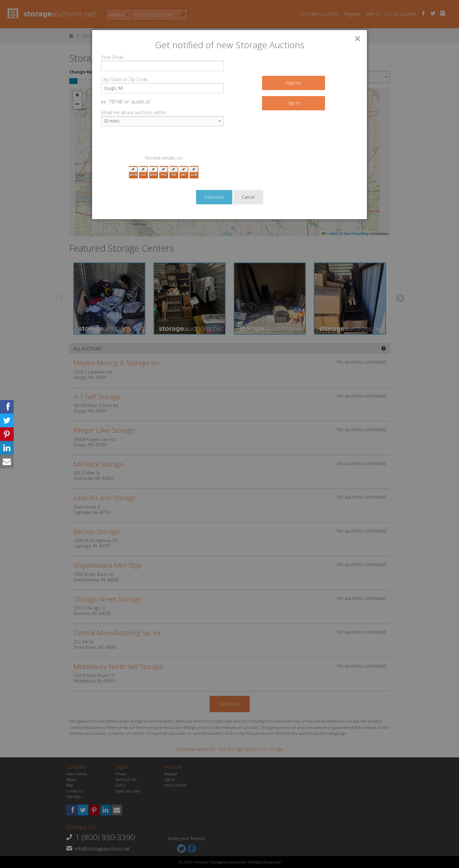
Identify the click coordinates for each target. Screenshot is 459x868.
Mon (133, 172)
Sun (194, 172)
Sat (184, 172)
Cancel (248, 197)
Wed (154, 172)
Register (294, 83)
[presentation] (146, 143)
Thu (164, 172)
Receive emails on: (164, 158)
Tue (143, 172)
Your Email (112, 57)
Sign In (294, 103)
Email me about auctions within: (134, 112)
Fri (174, 172)
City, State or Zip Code (124, 79)
